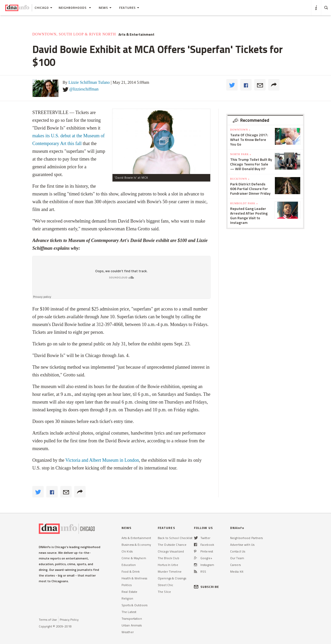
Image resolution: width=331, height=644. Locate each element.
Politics (127, 585)
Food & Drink (131, 571)
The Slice (164, 592)
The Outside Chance (172, 545)
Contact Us (238, 551)
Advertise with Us (242, 545)
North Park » (241, 154)
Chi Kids (127, 551)
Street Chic (165, 585)
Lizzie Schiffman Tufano (89, 82)
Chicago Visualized (171, 551)
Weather (128, 632)
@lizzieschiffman (84, 89)
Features (129, 8)
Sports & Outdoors (134, 605)
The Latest (129, 612)
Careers (235, 565)
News (105, 8)
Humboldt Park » (244, 203)
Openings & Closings (172, 578)
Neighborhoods (75, 8)
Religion (127, 598)
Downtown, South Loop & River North (74, 34)
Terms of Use (48, 620)
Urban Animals (132, 625)
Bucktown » (240, 179)
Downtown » (240, 130)
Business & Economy (136, 545)
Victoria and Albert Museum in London (102, 460)
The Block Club (168, 558)
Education (129, 565)
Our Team (237, 558)
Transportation (132, 619)
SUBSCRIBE (206, 587)
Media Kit (237, 571)
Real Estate (129, 592)
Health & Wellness (134, 578)
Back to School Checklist (175, 538)
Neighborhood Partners (247, 538)
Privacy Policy (69, 620)
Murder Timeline (170, 571)
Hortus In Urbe (168, 565)
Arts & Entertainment (136, 34)
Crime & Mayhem (134, 558)
